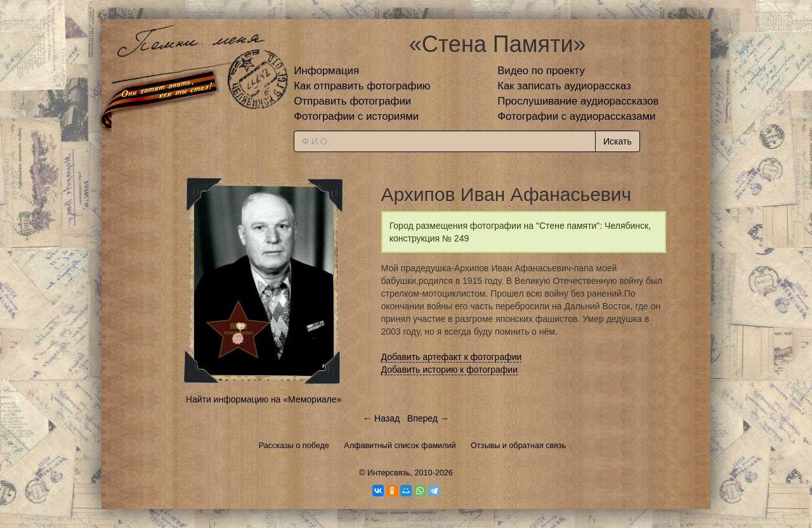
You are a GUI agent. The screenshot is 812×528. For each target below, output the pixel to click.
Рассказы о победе (294, 446)
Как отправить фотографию (362, 86)
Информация (326, 71)
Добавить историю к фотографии (450, 370)
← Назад (381, 418)
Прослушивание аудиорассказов (578, 101)
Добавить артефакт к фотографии (452, 357)
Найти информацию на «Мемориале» (264, 399)
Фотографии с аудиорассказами (576, 116)
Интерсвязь (389, 473)
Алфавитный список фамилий (400, 446)
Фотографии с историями (356, 116)
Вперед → (428, 418)
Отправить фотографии (352, 101)
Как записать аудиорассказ (564, 86)
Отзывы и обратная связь (518, 446)
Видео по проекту (541, 71)
